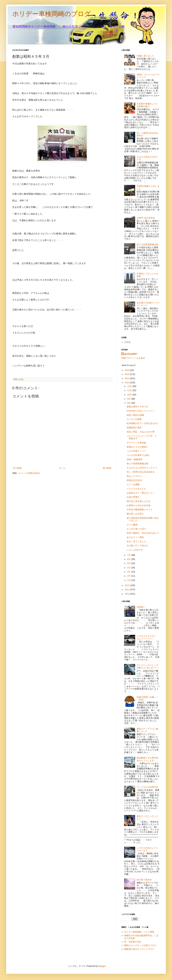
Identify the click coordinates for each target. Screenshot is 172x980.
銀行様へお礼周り (135, 514)
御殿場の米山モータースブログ (139, 949)
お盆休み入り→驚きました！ (141, 493)
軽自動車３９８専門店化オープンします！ (147, 759)
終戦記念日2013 (134, 480)
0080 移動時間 (134, 459)
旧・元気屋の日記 (134, 942)
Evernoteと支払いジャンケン (141, 411)
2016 (127, 370)
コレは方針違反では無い (139, 455)
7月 (129, 555)
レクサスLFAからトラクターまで (147, 849)
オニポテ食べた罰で (136, 529)
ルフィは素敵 (133, 484)
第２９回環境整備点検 (147, 245)
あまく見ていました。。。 (140, 541)
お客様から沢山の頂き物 (139, 505)
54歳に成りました (145, 56)
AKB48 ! (141, 607)
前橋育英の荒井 (134, 428)
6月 (129, 559)
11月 (130, 390)
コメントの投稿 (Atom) (29, 473)
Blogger (102, 966)
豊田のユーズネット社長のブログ (140, 945)
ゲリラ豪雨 (132, 525)
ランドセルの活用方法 (147, 787)
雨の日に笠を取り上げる (139, 501)
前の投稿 (107, 468)
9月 (129, 399)
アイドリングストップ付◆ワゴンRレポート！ (148, 666)
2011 (127, 590)
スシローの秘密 (134, 419)
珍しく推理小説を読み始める (141, 472)
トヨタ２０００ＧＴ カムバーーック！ (147, 637)
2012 (127, 585)
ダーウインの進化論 (136, 443)
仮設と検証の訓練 (135, 415)
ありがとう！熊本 (135, 537)
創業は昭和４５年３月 (137, 407)
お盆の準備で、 (134, 497)
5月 (129, 563)
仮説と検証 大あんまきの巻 (141, 432)
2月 (129, 576)
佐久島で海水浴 (144, 880)
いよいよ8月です (135, 550)
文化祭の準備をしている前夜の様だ (147, 105)
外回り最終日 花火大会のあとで (143, 533)
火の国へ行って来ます (137, 546)
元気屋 (127, 342)
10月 (130, 395)
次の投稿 (17, 468)
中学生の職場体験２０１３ (140, 510)
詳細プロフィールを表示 (133, 358)
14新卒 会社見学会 (146, 218)
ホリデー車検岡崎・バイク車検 (139, 932)
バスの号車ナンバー (136, 451)
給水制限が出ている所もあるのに (143, 423)
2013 (127, 383)
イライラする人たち (136, 489)
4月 (129, 568)
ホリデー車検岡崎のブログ (52, 14)
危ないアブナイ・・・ (137, 476)
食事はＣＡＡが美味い (137, 447)
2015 (127, 374)
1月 (129, 580)
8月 (129, 403)
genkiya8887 (131, 354)
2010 (127, 594)
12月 (130, 386)
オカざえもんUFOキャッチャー (142, 468)
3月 (129, 572)
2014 (127, 378)
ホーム (62, 468)
